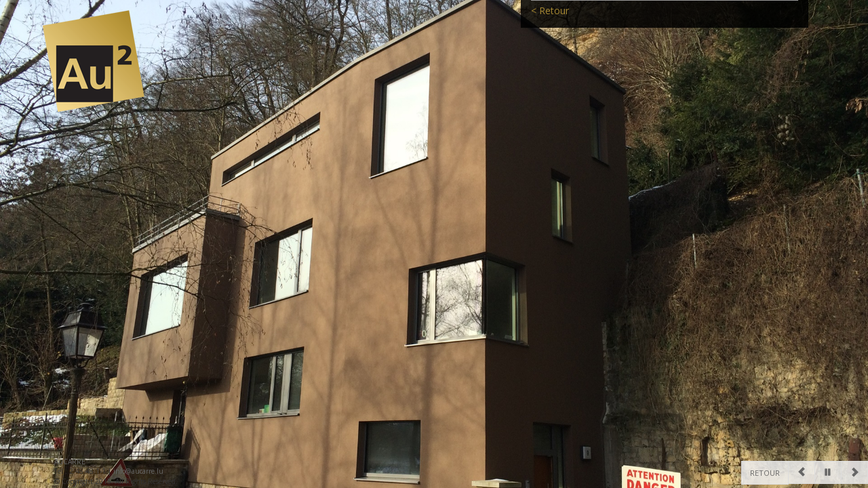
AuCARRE (70, 462)
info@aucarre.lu (138, 471)
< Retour (550, 29)
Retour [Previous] (765, 473)
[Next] (854, 472)
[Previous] (802, 472)
